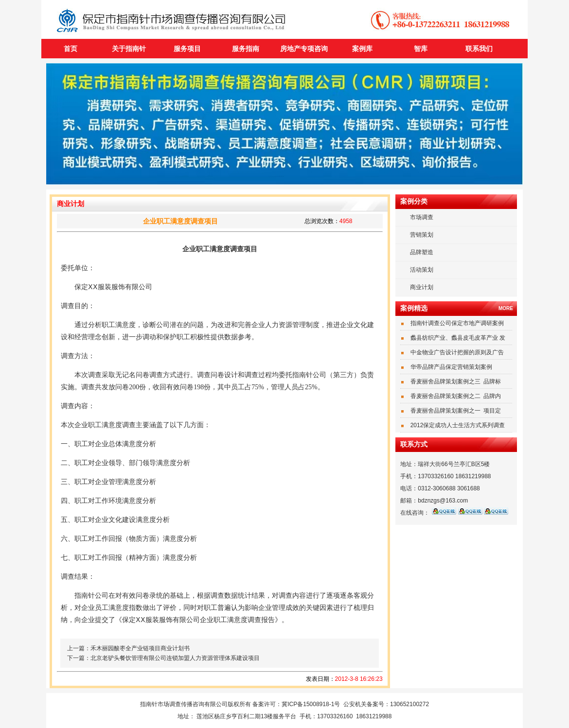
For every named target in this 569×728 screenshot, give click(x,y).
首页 (71, 49)
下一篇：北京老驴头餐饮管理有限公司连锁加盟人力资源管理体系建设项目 (163, 658)
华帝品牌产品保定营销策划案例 (451, 367)
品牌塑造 (422, 252)
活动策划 (422, 270)
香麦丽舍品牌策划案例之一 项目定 (456, 411)
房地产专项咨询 (304, 49)
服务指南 (246, 49)
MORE (506, 308)
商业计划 (422, 287)
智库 (421, 49)
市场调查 (422, 217)
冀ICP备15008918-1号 (311, 704)
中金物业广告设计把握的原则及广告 (457, 352)
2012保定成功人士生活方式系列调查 (458, 425)
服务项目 (187, 49)
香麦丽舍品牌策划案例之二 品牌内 (456, 396)
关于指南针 (129, 49)
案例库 (362, 49)
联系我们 (479, 49)
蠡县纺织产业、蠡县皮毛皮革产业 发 (458, 338)
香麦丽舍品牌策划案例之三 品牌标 (456, 381)
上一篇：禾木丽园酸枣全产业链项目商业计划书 (128, 648)
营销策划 (422, 235)
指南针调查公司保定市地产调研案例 (457, 323)
